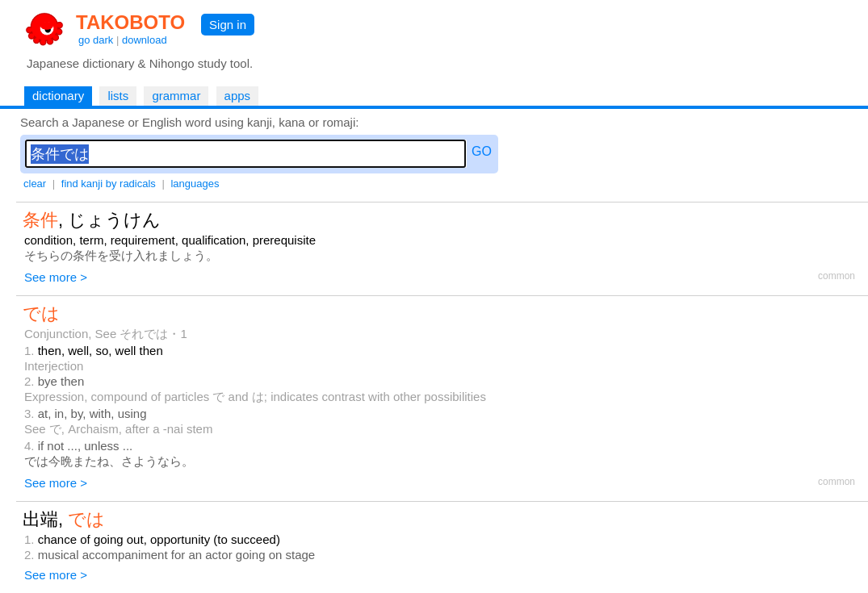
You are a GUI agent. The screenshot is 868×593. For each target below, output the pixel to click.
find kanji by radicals (109, 184)
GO (482, 151)
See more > (56, 277)
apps (238, 96)
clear (35, 184)
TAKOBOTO (130, 22)
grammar (176, 96)
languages (195, 184)
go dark (96, 40)
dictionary (58, 96)
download (145, 40)
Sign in (228, 25)
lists (118, 96)
